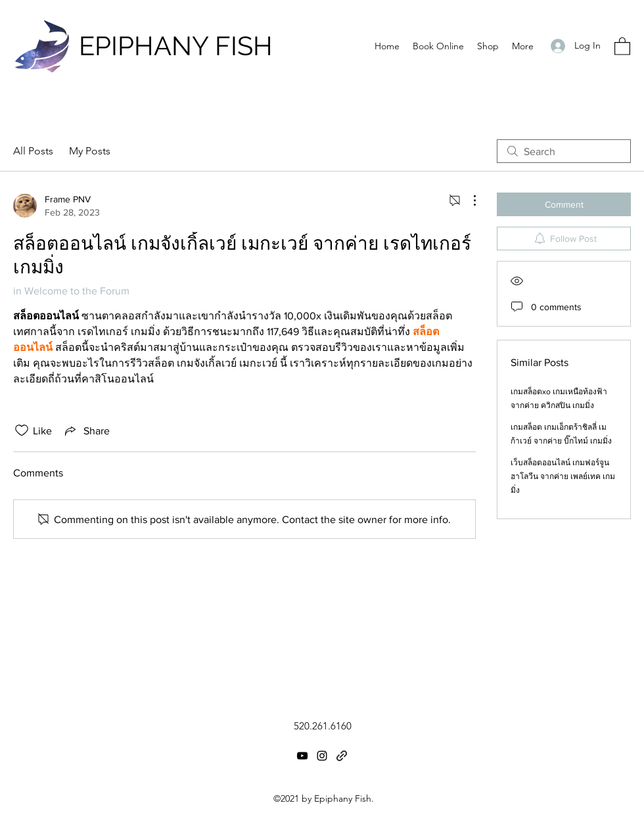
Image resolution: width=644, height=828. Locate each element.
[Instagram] (322, 756)
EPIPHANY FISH (176, 46)
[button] (622, 46)
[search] (564, 151)
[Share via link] (86, 430)
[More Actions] (468, 200)
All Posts (33, 151)
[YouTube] (302, 756)
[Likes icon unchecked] (22, 430)
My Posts (90, 151)
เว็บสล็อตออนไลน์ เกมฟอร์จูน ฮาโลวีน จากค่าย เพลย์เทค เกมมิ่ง (563, 476)
